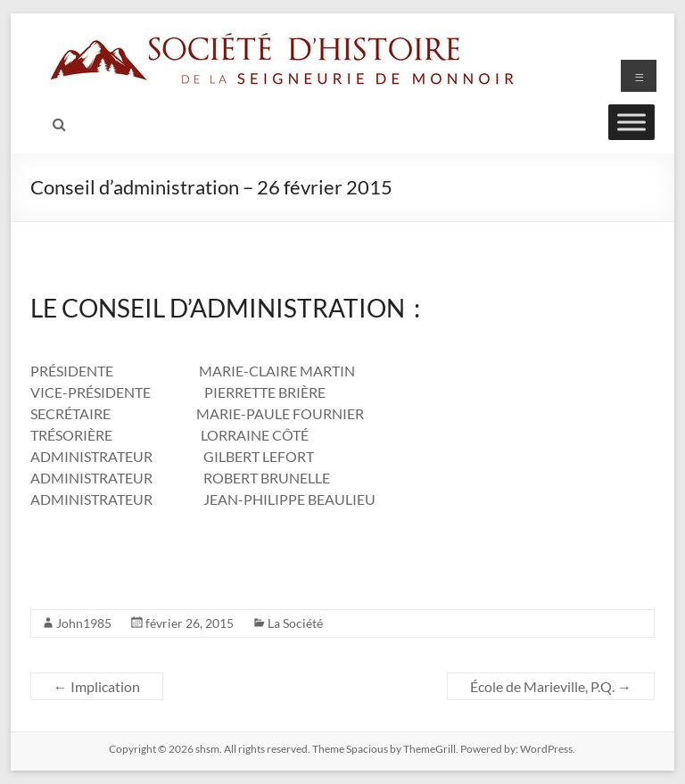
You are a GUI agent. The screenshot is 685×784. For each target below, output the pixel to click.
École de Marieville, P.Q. (551, 686)
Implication (97, 686)
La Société (295, 623)
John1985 (84, 623)
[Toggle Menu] (631, 122)
